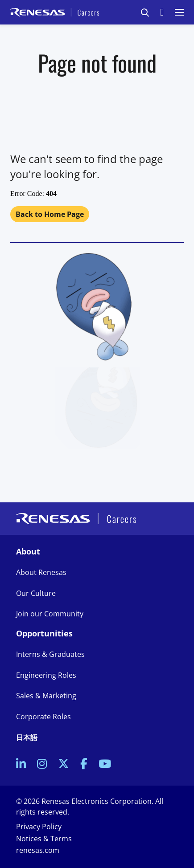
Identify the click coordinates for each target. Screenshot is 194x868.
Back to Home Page (50, 214)
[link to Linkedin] (21, 765)
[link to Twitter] (64, 765)
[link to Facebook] (84, 765)
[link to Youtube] (105, 765)
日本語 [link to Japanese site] (27, 738)
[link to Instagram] (42, 765)
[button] (145, 12)
